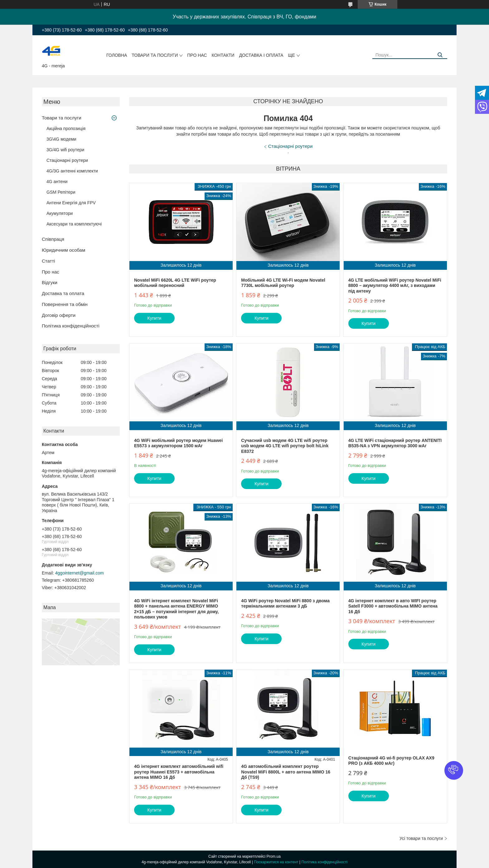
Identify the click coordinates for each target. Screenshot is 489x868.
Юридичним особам (63, 250)
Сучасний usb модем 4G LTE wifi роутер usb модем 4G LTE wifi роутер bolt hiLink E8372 (285, 446)
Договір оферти (59, 315)
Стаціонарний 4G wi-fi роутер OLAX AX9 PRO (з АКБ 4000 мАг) (391, 761)
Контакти (223, 55)
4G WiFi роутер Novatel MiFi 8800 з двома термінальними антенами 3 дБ (285, 604)
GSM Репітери (61, 192)
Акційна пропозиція (66, 129)
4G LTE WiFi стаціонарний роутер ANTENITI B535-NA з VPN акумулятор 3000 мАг (395, 443)
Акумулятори (60, 213)
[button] (454, 770)
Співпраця (53, 239)
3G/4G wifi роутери (65, 150)
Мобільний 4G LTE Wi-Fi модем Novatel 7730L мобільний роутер (283, 283)
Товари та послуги (155, 55)
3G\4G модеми (61, 139)
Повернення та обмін (65, 304)
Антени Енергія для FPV (71, 203)
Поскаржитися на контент (276, 862)
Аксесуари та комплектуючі (74, 224)
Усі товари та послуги (421, 838)
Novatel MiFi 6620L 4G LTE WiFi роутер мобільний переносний (175, 283)
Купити (155, 318)
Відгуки (50, 282)
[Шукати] (440, 55)
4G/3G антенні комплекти (72, 171)
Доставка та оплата (63, 293)
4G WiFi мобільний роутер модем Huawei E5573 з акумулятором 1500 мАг (178, 443)
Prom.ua (274, 856)
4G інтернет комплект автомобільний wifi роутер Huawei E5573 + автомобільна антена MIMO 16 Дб (179, 772)
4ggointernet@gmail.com (80, 573)
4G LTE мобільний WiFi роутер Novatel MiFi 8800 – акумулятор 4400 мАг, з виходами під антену (395, 286)
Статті (48, 261)
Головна (117, 55)
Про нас (197, 55)
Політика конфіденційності (71, 326)
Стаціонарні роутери (67, 160)
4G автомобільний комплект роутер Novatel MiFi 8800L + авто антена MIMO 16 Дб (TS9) (286, 772)
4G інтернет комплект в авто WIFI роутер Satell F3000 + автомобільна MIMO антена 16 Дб (393, 606)
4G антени (57, 182)
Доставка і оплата (261, 55)
